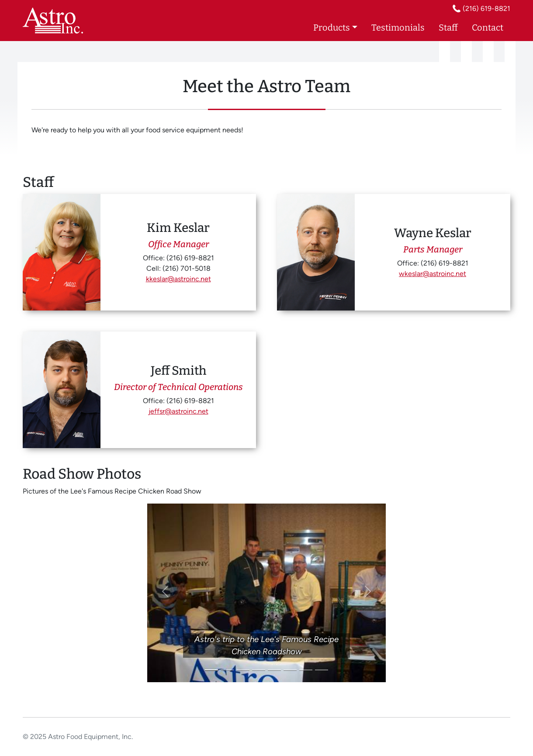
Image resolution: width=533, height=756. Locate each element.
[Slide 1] (211, 670)
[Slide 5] (274, 670)
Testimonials (398, 28)
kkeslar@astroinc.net (178, 279)
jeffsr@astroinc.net (178, 411)
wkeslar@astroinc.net (433, 274)
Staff (448, 28)
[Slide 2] (227, 670)
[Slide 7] (306, 670)
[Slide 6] (290, 670)
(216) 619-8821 (486, 9)
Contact (488, 28)
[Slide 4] (259, 670)
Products (332, 28)
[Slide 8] (322, 670)
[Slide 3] (243, 670)
